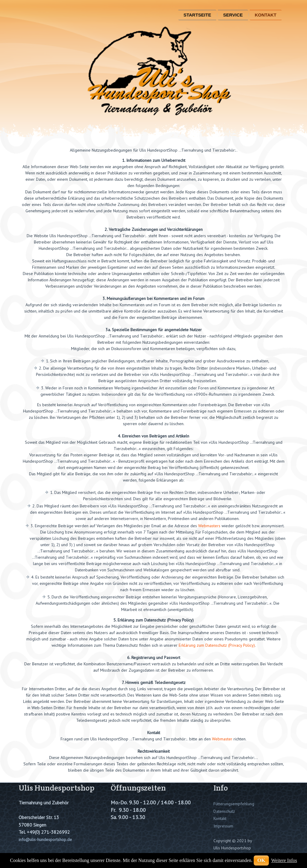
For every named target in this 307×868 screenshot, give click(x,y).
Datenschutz (224, 811)
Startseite (197, 15)
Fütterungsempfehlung (234, 804)
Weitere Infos (284, 860)
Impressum (223, 826)
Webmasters (209, 526)
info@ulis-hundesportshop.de (45, 839)
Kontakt (266, 15)
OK (261, 860)
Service (233, 15)
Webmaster (222, 739)
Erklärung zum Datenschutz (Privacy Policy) (217, 645)
